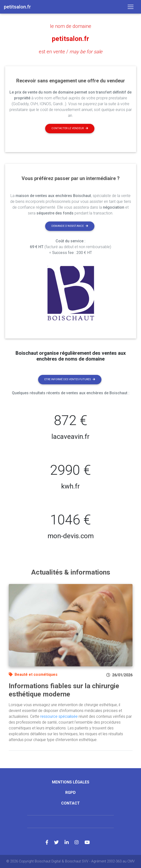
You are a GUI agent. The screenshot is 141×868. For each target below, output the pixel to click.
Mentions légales (71, 782)
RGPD (70, 793)
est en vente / (70, 52)
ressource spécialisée (59, 716)
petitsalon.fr (70, 39)
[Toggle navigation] (131, 7)
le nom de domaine (71, 26)
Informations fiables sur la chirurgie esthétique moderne (64, 690)
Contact (70, 803)
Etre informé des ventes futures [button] (70, 379)
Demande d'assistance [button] (70, 226)
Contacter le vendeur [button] (70, 128)
